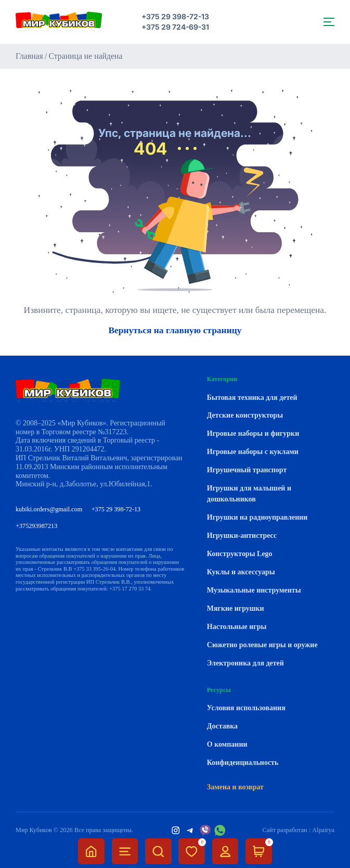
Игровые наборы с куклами (253, 452)
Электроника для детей (245, 663)
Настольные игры (237, 627)
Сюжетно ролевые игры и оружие (262, 645)
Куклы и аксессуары (241, 572)
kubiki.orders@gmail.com (49, 509)
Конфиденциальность (243, 763)
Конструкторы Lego (240, 554)
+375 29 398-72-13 (175, 17)
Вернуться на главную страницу (175, 331)
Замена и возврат (235, 787)
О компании (227, 744)
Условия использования (246, 708)
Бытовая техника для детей (252, 398)
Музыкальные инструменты (254, 590)
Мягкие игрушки (236, 608)
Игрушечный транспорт (247, 470)
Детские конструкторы (245, 415)
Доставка (222, 726)
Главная (29, 56)
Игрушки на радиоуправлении (257, 517)
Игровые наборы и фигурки (253, 433)
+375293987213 (36, 526)
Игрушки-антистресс (242, 536)
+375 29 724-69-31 (175, 27)
